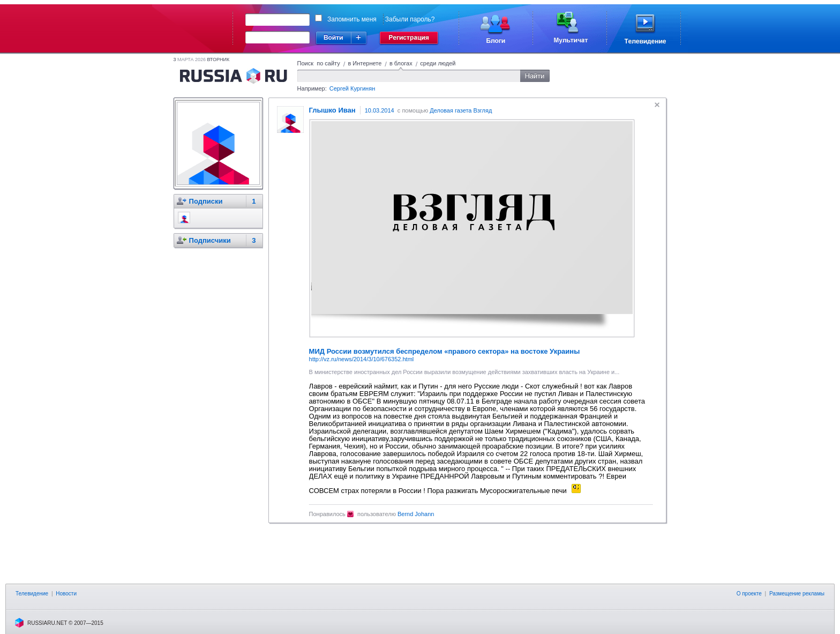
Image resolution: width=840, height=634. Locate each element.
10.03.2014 (380, 110)
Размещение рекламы (797, 594)
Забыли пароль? (410, 19)
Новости (66, 594)
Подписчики (210, 240)
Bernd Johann (416, 514)
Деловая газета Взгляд (461, 110)
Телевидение (32, 594)
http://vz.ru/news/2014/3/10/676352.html (362, 359)
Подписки (206, 201)
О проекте (749, 594)
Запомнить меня (352, 19)
